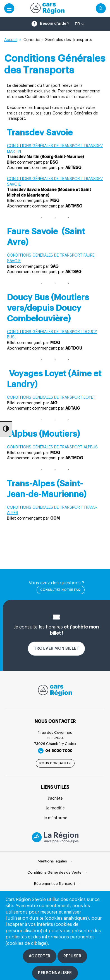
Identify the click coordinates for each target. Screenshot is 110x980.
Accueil (11, 40)
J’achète (55, 799)
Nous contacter (55, 763)
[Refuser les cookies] (72, 956)
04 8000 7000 (55, 751)
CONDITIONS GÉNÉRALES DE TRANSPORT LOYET (51, 398)
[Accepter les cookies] (40, 956)
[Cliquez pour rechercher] (101, 8)
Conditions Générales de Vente (54, 872)
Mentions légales (52, 861)
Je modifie (55, 808)
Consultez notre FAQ (61, 590)
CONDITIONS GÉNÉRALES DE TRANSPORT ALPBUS (52, 447)
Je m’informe (55, 818)
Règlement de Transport (55, 884)
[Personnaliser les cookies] (55, 973)
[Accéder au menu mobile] (9, 8)
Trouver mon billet (56, 649)
